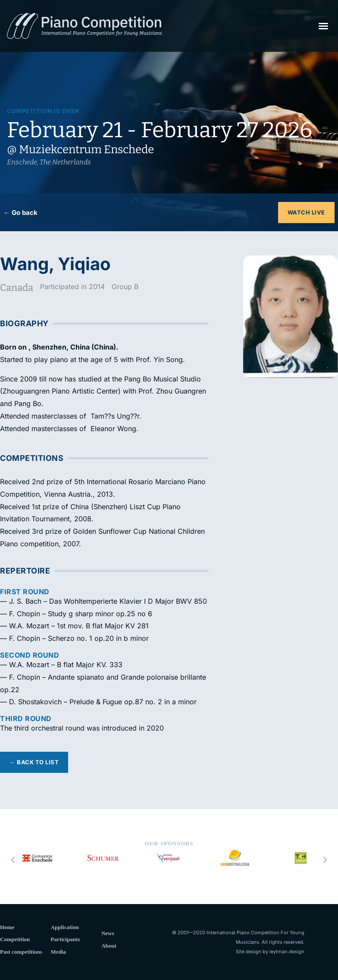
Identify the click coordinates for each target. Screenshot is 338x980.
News (108, 933)
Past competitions (21, 952)
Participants (66, 939)
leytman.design (287, 952)
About (109, 946)
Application (65, 927)
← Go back (20, 213)
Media (58, 952)
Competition (15, 939)
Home (7, 927)
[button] (323, 26)
